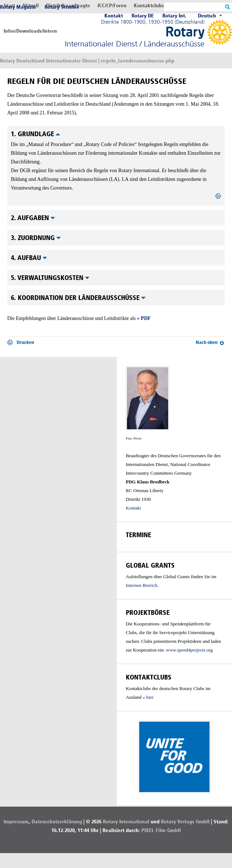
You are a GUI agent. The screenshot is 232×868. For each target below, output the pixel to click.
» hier (148, 697)
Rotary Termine (62, 7)
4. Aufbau (29, 258)
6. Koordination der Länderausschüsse (78, 298)
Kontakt (114, 16)
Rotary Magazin (18, 7)
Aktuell (30, 6)
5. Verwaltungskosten (50, 278)
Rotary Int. (174, 16)
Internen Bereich (142, 585)
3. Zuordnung (36, 238)
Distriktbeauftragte (68, 6)
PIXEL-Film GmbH (161, 830)
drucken (218, 198)
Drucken (25, 342)
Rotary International (126, 822)
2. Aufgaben (33, 218)
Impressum (16, 822)
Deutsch (207, 16)
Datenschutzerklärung (57, 822)
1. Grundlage (36, 134)
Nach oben (207, 342)
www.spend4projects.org (189, 650)
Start (9, 6)
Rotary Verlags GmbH (185, 822)
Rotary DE (143, 16)
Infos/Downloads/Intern (30, 31)
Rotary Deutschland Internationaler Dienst (48, 61)
